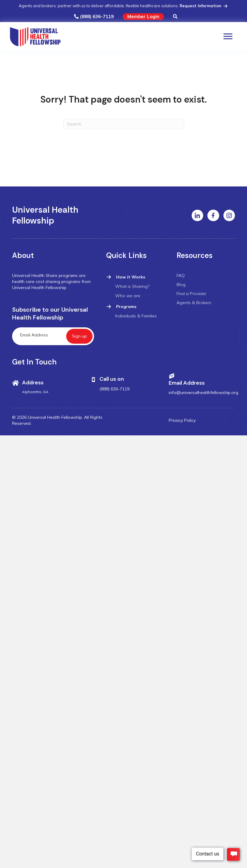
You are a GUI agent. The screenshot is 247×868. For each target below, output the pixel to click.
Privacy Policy (182, 420)
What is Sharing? (132, 286)
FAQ (181, 275)
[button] (175, 17)
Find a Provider (192, 294)
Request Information (204, 6)
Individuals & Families (136, 316)
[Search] (124, 124)
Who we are (128, 296)
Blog (181, 285)
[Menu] (228, 37)
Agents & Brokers (194, 303)
